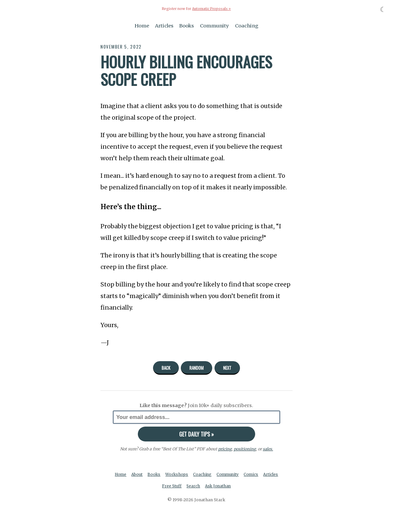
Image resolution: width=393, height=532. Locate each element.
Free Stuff (181, 486)
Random (196, 368)
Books (187, 26)
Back (166, 368)
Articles (164, 26)
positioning (244, 449)
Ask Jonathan (229, 486)
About (146, 474)
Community (215, 26)
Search (203, 486)
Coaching (247, 26)
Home (142, 26)
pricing (225, 449)
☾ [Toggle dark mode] (383, 9)
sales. (268, 449)
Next (227, 368)
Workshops (187, 474)
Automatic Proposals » (211, 9)
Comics (264, 474)
